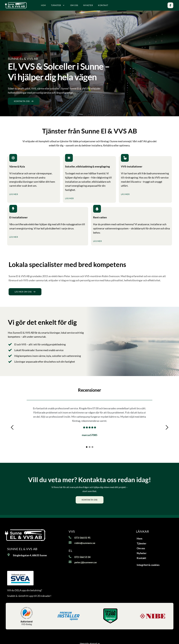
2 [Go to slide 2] (90, 447)
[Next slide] (167, 427)
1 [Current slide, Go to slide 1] (87, 447)
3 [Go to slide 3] (92, 447)
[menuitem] (43, 5)
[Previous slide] (12, 427)
